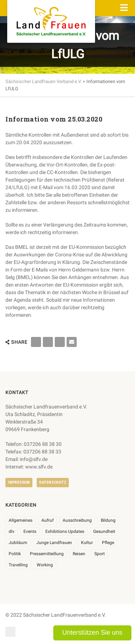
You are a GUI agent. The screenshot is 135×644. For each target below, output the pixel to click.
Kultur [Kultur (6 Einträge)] (87, 543)
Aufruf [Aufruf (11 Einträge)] (48, 520)
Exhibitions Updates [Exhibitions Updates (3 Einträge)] (65, 531)
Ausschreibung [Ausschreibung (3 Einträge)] (77, 520)
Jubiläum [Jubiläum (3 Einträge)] (18, 543)
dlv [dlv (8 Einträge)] (12, 531)
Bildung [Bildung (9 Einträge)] (108, 520)
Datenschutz (53, 482)
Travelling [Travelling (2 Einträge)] (18, 565)
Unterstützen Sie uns (92, 632)
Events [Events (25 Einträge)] (30, 531)
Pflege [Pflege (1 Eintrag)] (108, 543)
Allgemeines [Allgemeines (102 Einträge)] (21, 520)
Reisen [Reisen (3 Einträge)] (79, 554)
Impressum (19, 482)
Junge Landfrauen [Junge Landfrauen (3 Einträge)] (54, 543)
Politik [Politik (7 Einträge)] (15, 554)
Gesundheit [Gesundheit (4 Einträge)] (104, 531)
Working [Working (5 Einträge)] (45, 565)
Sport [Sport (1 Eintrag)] (100, 554)
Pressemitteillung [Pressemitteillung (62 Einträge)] (47, 554)
